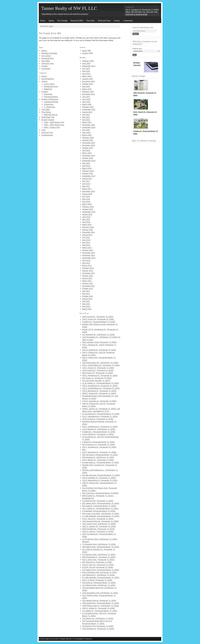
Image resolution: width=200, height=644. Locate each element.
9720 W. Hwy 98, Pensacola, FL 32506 (98, 567)
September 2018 (89, 161)
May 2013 (86, 263)
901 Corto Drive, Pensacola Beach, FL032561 (100, 493)
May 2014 (86, 242)
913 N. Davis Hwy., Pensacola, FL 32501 (98, 560)
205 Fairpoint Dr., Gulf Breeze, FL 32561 (98, 457)
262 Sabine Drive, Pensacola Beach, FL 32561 (101, 503)
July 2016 (86, 196)
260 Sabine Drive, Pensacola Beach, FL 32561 (101, 547)
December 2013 (89, 253)
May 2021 (86, 117)
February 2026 (88, 61)
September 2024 (89, 66)
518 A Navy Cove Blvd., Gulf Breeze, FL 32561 (101, 514)
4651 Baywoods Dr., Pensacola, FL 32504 (99, 557)
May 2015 (86, 219)
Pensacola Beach (51, 97)
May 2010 (86, 304)
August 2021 (87, 112)
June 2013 (86, 260)
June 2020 (86, 132)
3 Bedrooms (49, 104)
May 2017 (86, 186)
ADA (84, 450)
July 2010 (86, 301)
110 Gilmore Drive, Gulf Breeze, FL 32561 (99, 554)
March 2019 (87, 153)
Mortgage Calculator (49, 53)
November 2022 (89, 94)
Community (128, 21)
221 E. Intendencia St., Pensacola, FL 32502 (100, 416)
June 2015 (86, 217)
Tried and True (47, 132)
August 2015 (87, 214)
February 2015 (88, 227)
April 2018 (86, 166)
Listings (44, 81)
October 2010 (88, 296)
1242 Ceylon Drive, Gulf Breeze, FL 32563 (99, 524)
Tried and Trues (104, 21)
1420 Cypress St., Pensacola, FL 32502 (98, 370)
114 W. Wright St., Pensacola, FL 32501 (98, 434)
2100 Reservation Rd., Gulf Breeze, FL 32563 (100, 363)
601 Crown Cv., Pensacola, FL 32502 (97, 378)
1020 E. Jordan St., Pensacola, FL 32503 (98, 608)
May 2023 (86, 86)
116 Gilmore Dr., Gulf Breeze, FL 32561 (98, 618)
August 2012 (87, 278)
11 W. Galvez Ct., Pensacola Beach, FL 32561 (101, 383)
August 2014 (87, 235)
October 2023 (88, 84)
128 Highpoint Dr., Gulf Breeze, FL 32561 (98, 575)
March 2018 (87, 168)
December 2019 (89, 143)
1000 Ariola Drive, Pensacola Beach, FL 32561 (101, 603)
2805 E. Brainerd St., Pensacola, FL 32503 (99, 393)
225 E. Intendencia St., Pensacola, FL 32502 (100, 427)
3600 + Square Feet (52, 127)
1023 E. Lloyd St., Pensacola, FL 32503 (98, 531)
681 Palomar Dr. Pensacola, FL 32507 (97, 562)
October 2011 (88, 288)
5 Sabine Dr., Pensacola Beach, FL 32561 (99, 322)
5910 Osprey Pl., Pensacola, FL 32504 (97, 373)
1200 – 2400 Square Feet (54, 122)
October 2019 (88, 148)
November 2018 (89, 156)
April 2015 (86, 222)
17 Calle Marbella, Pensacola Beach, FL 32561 (101, 516)
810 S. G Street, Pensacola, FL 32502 (97, 580)
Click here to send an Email (136, 14)
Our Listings (62, 21)
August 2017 (87, 179)
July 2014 (86, 237)
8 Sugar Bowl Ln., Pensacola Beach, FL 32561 (101, 462)
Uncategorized (47, 135)
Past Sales (91, 21)
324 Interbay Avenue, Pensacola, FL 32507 (99, 601)
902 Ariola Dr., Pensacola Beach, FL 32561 (99, 506)
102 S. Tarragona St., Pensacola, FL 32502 (99, 447)
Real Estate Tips (48, 117)
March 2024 (87, 76)
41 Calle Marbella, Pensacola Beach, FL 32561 (101, 578)
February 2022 (88, 107)
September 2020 (89, 127)
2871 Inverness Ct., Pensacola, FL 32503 (99, 445)
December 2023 (89, 81)
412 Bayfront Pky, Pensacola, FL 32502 (98, 501)
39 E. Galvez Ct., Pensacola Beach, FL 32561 (100, 508)
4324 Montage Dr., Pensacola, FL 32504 (98, 629)
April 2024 (86, 74)
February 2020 (88, 138)
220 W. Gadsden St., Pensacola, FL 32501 (99, 478)
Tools (43, 130)
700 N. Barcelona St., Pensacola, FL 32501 (99, 391)
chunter (85, 53)
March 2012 (87, 281)
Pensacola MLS (77, 21)
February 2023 (88, 92)
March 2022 (87, 104)
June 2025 (86, 63)
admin (85, 51)
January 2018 (88, 173)
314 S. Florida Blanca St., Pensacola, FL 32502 (101, 388)
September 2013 (89, 258)
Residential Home (51, 86)
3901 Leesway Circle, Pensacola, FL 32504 (99, 342)
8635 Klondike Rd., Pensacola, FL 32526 (98, 529)
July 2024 (86, 69)
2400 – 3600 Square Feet (54, 125)
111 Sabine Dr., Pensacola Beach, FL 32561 (100, 611)
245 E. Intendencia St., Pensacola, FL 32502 (100, 386)
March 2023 (87, 89)
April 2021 (86, 120)
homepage (112, 38)
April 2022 (86, 102)
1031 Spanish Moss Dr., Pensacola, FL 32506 (100, 521)
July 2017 (86, 181)
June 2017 (86, 184)
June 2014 (86, 240)
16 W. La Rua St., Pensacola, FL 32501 (98, 419)
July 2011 (86, 291)
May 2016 (86, 199)
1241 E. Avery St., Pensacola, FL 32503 (98, 565)
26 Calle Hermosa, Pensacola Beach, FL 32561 (101, 475)
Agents (51, 21)
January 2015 (88, 230)
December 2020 (89, 125)
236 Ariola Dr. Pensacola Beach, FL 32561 (99, 583)
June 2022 (86, 99)
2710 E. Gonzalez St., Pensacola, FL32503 (99, 401)
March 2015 (87, 225)
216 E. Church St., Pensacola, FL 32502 (98, 319)
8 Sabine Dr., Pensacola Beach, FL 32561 (99, 432)
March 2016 (87, 204)
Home (43, 21)
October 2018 (88, 158)
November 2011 (89, 286)
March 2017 (87, 189)
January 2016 (88, 209)
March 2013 (87, 265)
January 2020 (88, 140)
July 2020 (86, 130)
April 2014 (86, 245)
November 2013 (89, 255)
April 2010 (86, 306)
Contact (117, 21)
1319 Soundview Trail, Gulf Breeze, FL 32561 (100, 593)
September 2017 (89, 176)
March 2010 (87, 309)
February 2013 (88, 268)
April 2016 (86, 202)
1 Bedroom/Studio (51, 102)
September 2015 (89, 212)
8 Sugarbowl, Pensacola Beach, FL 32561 (99, 511)
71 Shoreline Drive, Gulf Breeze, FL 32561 (99, 544)
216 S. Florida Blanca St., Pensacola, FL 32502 (101, 365)
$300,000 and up (51, 115)
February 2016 (88, 207)
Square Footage (48, 120)
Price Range (46, 112)
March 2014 (87, 248)
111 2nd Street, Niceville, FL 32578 (96, 381)
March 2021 (87, 122)
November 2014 (89, 232)
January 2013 (88, 271)
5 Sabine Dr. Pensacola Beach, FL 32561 (98, 442)
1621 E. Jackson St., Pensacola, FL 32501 (99, 526)
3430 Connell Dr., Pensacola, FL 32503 (98, 317)
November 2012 (89, 273)
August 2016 (87, 194)
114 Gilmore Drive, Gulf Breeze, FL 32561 (99, 585)
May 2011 (86, 294)
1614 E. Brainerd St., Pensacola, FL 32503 (99, 350)
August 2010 (87, 299)
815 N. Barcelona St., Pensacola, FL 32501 (99, 452)
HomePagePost (48, 79)
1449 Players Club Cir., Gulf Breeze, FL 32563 (100, 606)
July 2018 (86, 163)
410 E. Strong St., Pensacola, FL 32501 (98, 519)
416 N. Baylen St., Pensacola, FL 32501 (98, 460)
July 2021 (86, 115)
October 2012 (88, 276)
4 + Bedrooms (49, 107)
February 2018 (88, 171)
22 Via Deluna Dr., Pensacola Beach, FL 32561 (101, 414)
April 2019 (86, 150)
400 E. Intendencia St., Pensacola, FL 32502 (100, 375)
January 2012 (88, 283)
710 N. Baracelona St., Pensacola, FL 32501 (100, 480)
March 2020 (87, 135)
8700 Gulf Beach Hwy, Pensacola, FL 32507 (100, 572)
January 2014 (88, 250)
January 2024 (88, 79)
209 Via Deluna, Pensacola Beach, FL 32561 (100, 455)
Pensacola (48, 94)
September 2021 (89, 109)
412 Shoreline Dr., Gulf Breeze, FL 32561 (98, 335)
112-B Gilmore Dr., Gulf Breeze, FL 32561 (99, 429)
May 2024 (86, 71)
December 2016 (89, 191)
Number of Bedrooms (50, 99)
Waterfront (48, 89)
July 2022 (86, 97)
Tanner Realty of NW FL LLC (69, 8)
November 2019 (89, 145)
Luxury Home (49, 84)
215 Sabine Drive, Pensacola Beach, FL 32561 (101, 570)
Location (45, 92)
